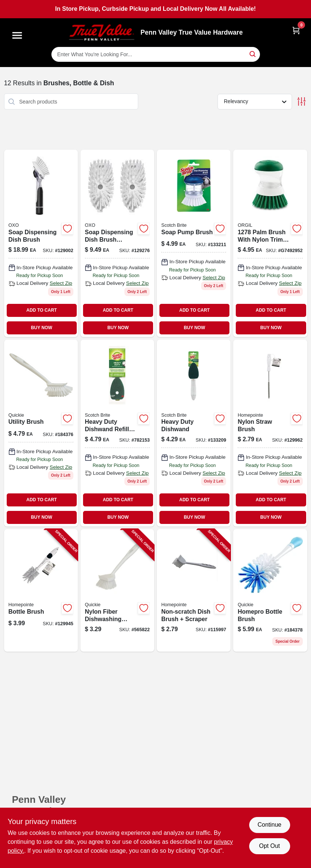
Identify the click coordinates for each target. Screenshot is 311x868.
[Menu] (17, 35)
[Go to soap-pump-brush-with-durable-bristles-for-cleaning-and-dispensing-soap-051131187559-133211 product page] (194, 243)
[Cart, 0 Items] (296, 30)
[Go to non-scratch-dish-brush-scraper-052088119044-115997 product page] (194, 590)
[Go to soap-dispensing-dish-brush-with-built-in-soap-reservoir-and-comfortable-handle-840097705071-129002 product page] (41, 243)
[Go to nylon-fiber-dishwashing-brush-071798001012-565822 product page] (117, 590)
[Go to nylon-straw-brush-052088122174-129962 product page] (270, 433)
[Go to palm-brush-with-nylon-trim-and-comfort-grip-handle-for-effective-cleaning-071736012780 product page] (270, 243)
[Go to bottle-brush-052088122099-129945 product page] (41, 590)
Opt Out (269, 846)
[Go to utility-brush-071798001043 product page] (41, 433)
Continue (269, 825)
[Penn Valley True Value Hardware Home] (102, 33)
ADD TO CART (42, 310)
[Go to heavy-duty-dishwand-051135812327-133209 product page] (194, 433)
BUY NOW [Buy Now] (42, 328)
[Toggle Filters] (302, 101)
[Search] (253, 54)
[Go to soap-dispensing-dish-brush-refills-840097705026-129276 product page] (117, 243)
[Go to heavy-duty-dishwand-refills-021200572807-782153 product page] (117, 433)
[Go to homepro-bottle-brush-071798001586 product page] (270, 590)
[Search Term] (156, 54)
